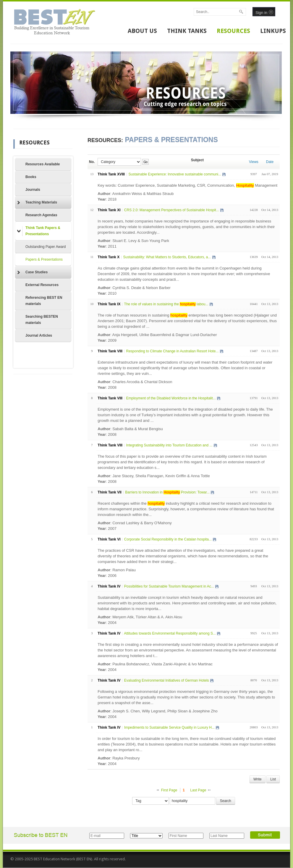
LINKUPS (273, 31)
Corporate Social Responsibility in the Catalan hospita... (168, 539)
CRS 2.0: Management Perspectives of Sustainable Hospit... (172, 210)
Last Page (198, 790)
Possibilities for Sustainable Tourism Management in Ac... (169, 586)
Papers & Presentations (44, 259)
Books (31, 177)
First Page (169, 790)
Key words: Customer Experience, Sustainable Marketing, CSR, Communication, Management (187, 185)
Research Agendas (41, 215)
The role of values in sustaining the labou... (166, 304)
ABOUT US (142, 31)
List (273, 779)
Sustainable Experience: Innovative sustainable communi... (175, 174)
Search (226, 801)
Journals (33, 190)
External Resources (42, 285)
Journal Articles (39, 335)
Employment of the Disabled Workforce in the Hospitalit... (171, 398)
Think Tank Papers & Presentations (39, 231)
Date (270, 162)
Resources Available (43, 164)
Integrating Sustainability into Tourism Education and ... (169, 445)
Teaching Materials (37, 203)
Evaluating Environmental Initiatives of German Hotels (167, 680)
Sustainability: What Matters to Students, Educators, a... (167, 257)
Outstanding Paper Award (46, 247)
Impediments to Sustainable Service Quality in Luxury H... (169, 727)
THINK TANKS (187, 31)
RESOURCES (233, 31)
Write (258, 779)
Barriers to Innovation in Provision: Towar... (167, 492)
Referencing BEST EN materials (44, 301)
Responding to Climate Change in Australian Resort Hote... (172, 351)
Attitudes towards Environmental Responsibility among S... (170, 633)
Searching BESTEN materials (42, 320)
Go (145, 162)
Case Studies (32, 272)
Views (254, 162)
